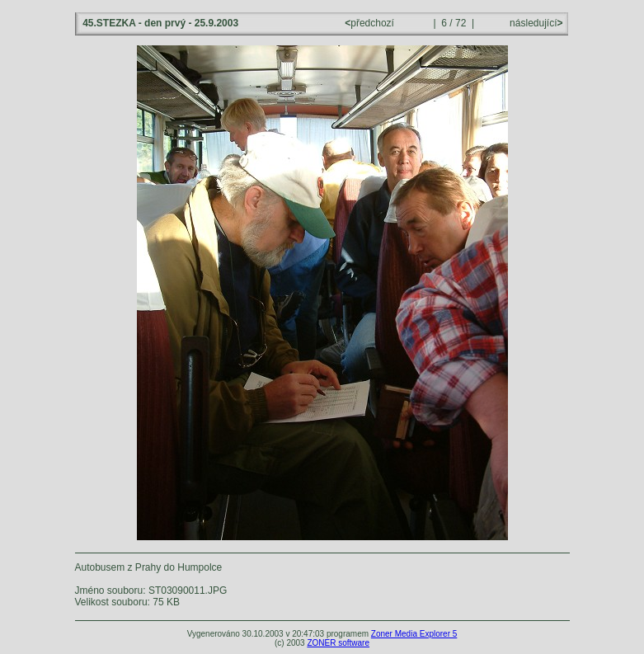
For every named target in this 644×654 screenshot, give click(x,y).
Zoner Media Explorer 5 (414, 634)
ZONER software (338, 643)
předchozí (371, 23)
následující (535, 23)
